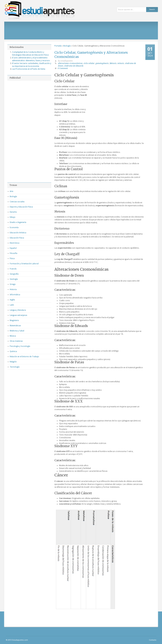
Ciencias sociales (17, 202)
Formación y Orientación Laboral (24, 264)
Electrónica (15, 243)
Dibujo (13, 217)
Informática (15, 295)
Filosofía (13, 253)
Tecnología (15, 367)
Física (12, 258)
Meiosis (113, 63)
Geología (14, 279)
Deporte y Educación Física (21, 207)
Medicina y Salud (17, 331)
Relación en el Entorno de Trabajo (24, 357)
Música (13, 336)
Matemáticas (15, 326)
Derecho (13, 212)
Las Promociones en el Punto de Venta (29, 69)
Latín (12, 305)
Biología (67, 46)
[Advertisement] (81, 31)
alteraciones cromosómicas (70, 63)
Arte (11, 191)
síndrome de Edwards (74, 66)
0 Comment (63, 68)
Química (13, 351)
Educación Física (17, 238)
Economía (14, 227)
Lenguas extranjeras (18, 315)
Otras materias (16, 341)
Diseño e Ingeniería (18, 222)
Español (13, 248)
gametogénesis (102, 63)
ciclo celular (89, 63)
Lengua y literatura (18, 310)
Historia (13, 289)
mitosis (121, 63)
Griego (13, 284)
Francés (13, 269)
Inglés (12, 300)
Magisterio (14, 320)
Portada (58, 46)
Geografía (14, 274)
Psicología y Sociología (20, 346)
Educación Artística (18, 233)
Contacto (153, 640)
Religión (13, 362)
